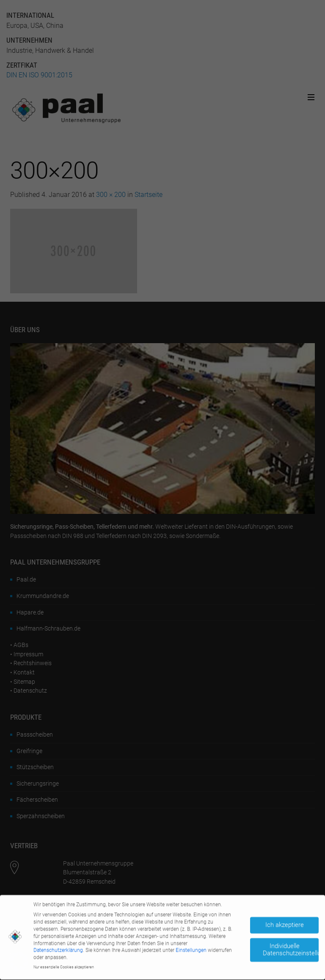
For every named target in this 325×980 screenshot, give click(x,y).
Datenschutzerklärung (58, 949)
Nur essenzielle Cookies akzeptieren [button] (64, 965)
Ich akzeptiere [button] (285, 923)
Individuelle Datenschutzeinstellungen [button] (291, 948)
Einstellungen (191, 949)
